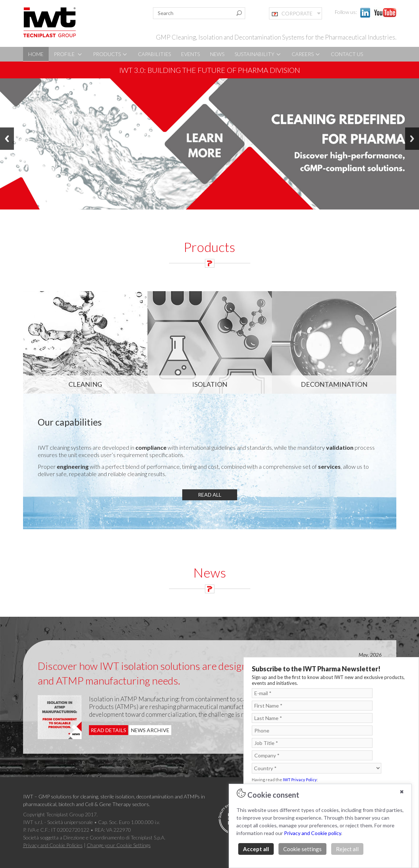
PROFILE (68, 54)
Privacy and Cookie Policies (53, 845)
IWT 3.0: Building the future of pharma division (210, 70)
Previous (7, 139)
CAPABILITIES (154, 54)
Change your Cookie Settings (119, 845)
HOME (36, 54)
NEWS (217, 54)
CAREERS (306, 54)
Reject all (347, 849)
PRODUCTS (110, 54)
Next (412, 139)
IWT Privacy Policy (300, 780)
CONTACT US (347, 54)
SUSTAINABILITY (258, 54)
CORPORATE (292, 13)
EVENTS (190, 54)
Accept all (256, 849)
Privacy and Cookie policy (313, 833)
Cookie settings (302, 849)
